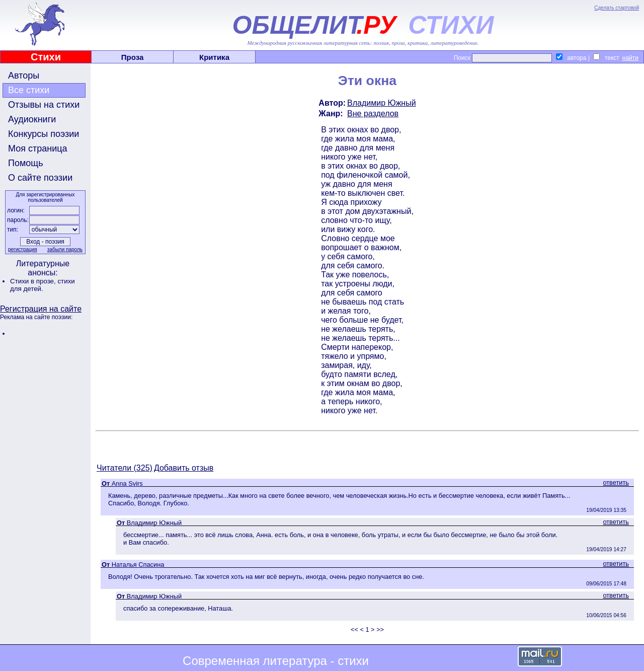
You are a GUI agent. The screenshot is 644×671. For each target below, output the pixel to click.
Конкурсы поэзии (44, 134)
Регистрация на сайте (41, 309)
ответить (616, 482)
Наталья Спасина (138, 565)
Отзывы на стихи (44, 105)
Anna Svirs (127, 483)
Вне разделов (373, 114)
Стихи (46, 57)
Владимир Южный (382, 103)
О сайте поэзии (40, 178)
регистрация (23, 249)
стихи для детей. (43, 285)
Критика (214, 57)
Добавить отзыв (184, 468)
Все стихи (29, 90)
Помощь (26, 163)
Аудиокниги (32, 119)
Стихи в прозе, (34, 281)
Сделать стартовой (617, 8)
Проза (133, 57)
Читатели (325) (125, 468)
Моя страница (38, 148)
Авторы (24, 76)
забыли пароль (65, 249)
